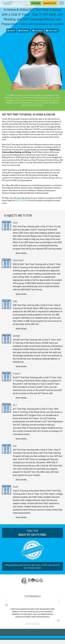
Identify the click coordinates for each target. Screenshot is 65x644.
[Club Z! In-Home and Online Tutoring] (7, 3)
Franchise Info (50, 3)
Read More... (22, 253)
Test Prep (52, 31)
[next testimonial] (58, 602)
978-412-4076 (21, 200)
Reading (24, 31)
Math (11, 31)
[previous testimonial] (7, 602)
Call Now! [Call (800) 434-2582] (36, 3)
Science (37, 31)
